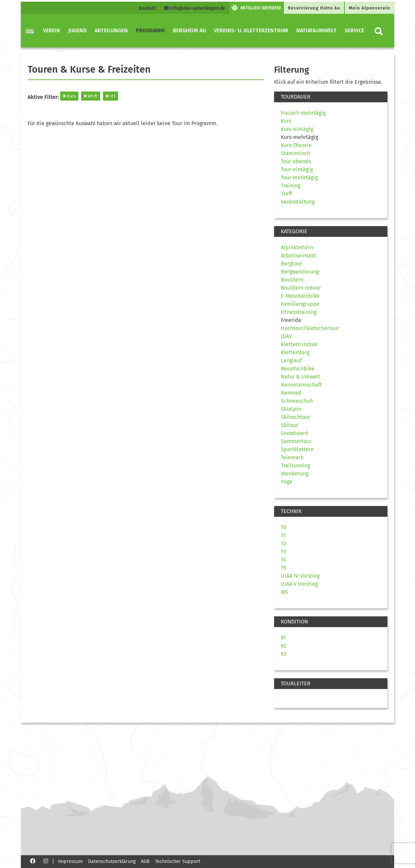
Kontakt (147, 8)
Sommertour (296, 441)
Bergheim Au (189, 30)
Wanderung (295, 474)
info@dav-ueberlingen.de (195, 8)
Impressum (70, 861)
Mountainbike (298, 369)
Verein (52, 30)
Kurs (69, 96)
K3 (284, 654)
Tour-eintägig (297, 169)
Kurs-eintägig (297, 129)
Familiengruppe (300, 304)
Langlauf (291, 360)
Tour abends (296, 161)
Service (354, 30)
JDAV (286, 336)
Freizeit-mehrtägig (303, 113)
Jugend (77, 30)
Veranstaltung (298, 202)
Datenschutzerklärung (112, 861)
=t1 (110, 96)
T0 (284, 527)
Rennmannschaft (301, 385)
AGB (145, 861)
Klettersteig (295, 352)
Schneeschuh (297, 401)
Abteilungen (111, 30)
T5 (284, 568)
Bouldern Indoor (301, 288)
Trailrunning (295, 465)
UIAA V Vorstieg (299, 584)
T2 (284, 544)
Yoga (287, 482)
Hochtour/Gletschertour (310, 328)
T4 (284, 560)
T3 (284, 552)
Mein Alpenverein (369, 8)
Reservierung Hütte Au (314, 8)
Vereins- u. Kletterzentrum (251, 30)
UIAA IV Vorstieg (300, 576)
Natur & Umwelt (300, 377)
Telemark (292, 457)
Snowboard (295, 433)
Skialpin (291, 409)
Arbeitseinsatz (298, 256)
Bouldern (292, 280)
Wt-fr (91, 96)
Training (291, 186)
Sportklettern (297, 449)
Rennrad (291, 393)
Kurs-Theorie (296, 145)
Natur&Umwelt (316, 30)
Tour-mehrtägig (299, 177)
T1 (283, 535)
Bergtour (291, 264)
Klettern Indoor (299, 344)
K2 (284, 646)
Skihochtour (295, 417)
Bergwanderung (300, 272)
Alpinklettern (297, 247)
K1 (283, 638)
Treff (286, 194)
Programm (150, 30)
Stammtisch (295, 153)
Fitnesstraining (299, 312)
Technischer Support (178, 861)
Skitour (290, 425)
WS (285, 592)
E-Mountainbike (300, 296)
